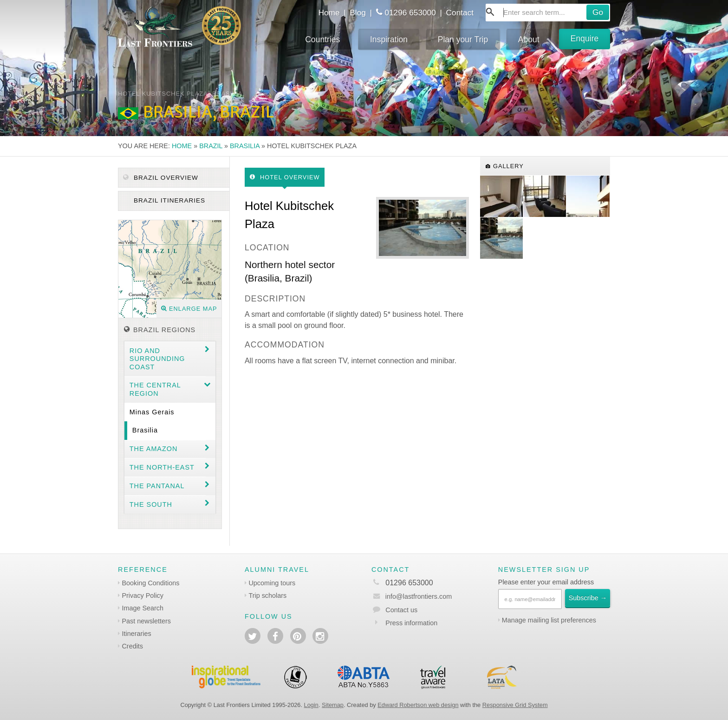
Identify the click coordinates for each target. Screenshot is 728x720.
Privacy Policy (143, 596)
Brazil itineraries (168, 200)
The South (151, 504)
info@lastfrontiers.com (412, 596)
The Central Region (155, 389)
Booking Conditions (150, 583)
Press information (411, 623)
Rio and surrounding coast (157, 359)
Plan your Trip (463, 39)
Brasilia (245, 146)
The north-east (162, 467)
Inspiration (389, 39)
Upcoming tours (272, 583)
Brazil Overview (161, 178)
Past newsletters (146, 621)
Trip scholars (267, 596)
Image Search (143, 608)
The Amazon (154, 449)
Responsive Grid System (515, 705)
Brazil (211, 146)
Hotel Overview (285, 177)
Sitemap (333, 705)
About (529, 39)
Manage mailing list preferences (549, 620)
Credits (132, 646)
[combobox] (548, 13)
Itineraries (136, 634)
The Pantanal (157, 486)
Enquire (585, 39)
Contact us (401, 610)
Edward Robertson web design (418, 705)
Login (311, 705)
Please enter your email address (546, 582)
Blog (358, 13)
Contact (460, 13)
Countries (322, 39)
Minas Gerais (152, 412)
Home (329, 13)
